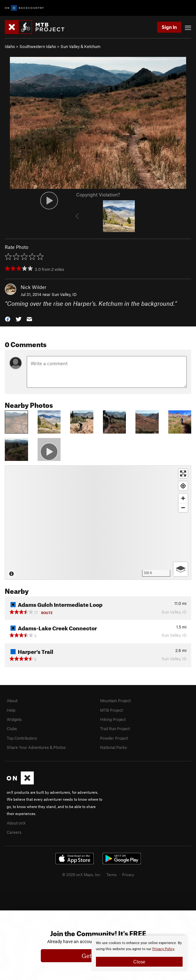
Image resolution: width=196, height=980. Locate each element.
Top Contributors (22, 738)
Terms (112, 874)
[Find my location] (183, 486)
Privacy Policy (163, 949)
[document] (139, 953)
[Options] (181, 569)
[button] (8, 318)
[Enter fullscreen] (183, 473)
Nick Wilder (33, 287)
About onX (16, 823)
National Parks (113, 747)
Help (11, 710)
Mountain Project (115, 701)
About (12, 701)
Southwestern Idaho (38, 46)
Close (139, 962)
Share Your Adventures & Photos (36, 747)
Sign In (169, 27)
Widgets (14, 719)
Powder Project (114, 738)
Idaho (10, 46)
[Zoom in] (183, 498)
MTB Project (111, 710)
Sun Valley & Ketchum (80, 46)
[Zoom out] (183, 507)
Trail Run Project (115, 729)
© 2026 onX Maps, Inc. (82, 874)
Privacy (128, 874)
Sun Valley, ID (64, 294)
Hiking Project (113, 719)
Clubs (12, 729)
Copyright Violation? (98, 195)
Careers (14, 832)
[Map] (98, 523)
